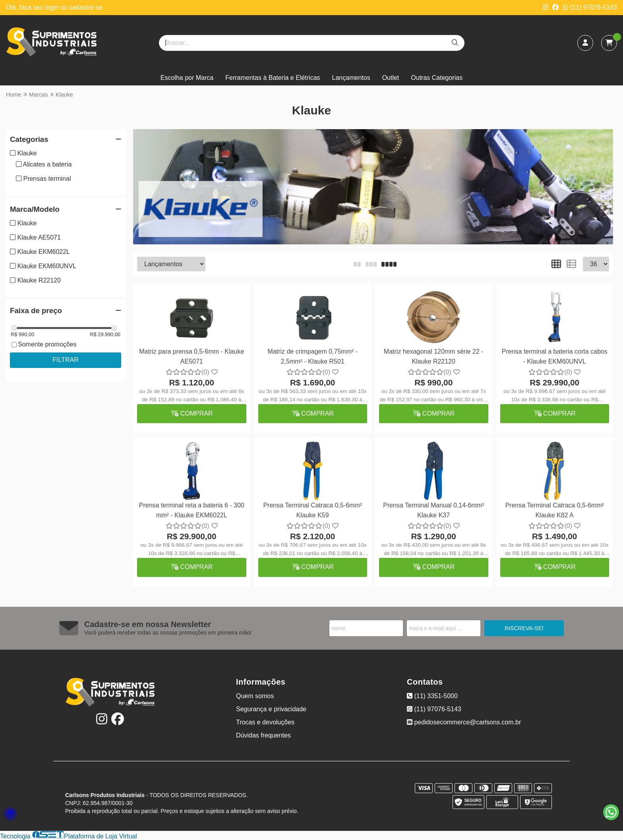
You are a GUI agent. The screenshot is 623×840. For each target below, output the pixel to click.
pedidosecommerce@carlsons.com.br (464, 722)
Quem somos (255, 696)
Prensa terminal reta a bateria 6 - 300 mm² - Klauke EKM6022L (192, 510)
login (53, 7)
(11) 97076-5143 (590, 7)
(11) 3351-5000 (432, 696)
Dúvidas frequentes (263, 735)
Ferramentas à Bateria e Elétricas (273, 78)
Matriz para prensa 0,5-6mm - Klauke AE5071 (192, 356)
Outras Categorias (437, 78)
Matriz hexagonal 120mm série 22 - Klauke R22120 (434, 356)
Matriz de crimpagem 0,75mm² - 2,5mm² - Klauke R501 (312, 356)
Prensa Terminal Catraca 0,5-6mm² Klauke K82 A (554, 510)
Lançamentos (351, 78)
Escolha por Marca (187, 78)
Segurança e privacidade (271, 709)
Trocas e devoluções (265, 722)
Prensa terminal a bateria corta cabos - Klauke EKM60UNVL (555, 356)
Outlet (391, 78)
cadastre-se (86, 7)
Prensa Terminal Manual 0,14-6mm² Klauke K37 (433, 510)
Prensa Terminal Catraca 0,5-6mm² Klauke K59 (312, 510)
